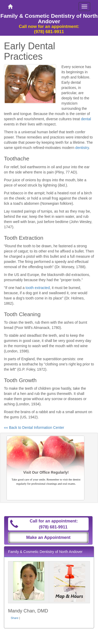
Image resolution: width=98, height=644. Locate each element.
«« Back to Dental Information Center (34, 428)
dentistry (82, 148)
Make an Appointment (48, 537)
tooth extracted (38, 288)
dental (86, 119)
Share (15, 618)
